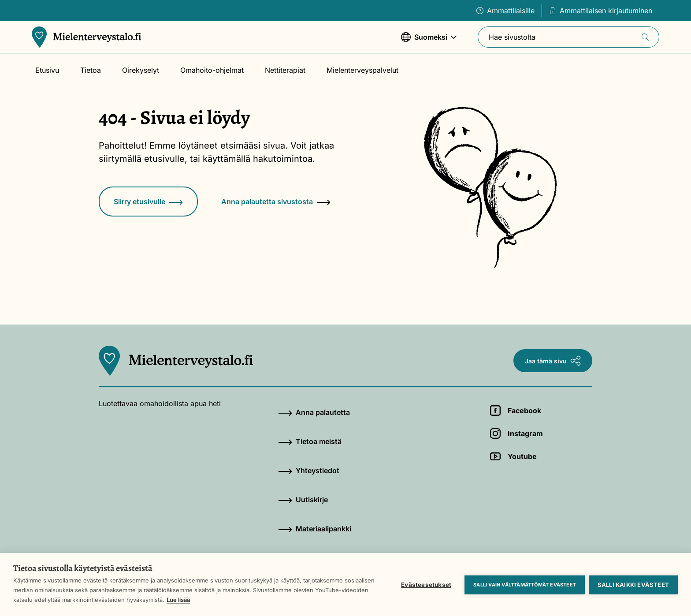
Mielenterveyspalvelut (362, 70)
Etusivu (47, 70)
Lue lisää (207, 600)
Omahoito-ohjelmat (212, 70)
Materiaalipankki (315, 529)
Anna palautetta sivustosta (276, 202)
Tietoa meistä (310, 441)
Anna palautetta (314, 412)
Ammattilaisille (505, 11)
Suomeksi (429, 41)
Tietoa (91, 70)
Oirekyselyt (141, 70)
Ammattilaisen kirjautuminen (601, 11)
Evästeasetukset (426, 584)
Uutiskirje (303, 500)
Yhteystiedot (309, 470)
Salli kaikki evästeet (633, 584)
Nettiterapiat (285, 70)
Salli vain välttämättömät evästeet (524, 584)
